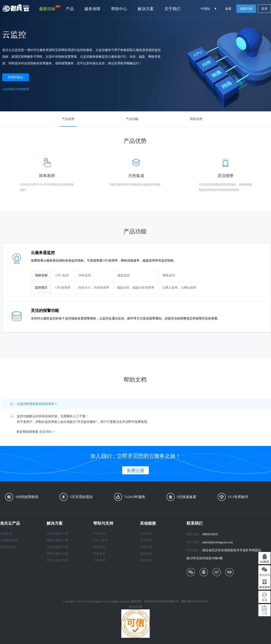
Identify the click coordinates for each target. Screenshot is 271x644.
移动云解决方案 (58, 560)
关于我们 (172, 9)
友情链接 (146, 554)
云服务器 (6, 534)
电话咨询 (265, 587)
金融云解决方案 (58, 547)
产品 (70, 9)
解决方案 (146, 9)
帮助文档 (196, 119)
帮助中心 (119, 9)
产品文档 (100, 534)
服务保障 (92, 9)
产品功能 (132, 119)
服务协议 (146, 560)
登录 (264, 9)
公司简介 (146, 534)
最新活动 (50, 8)
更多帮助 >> (47, 432)
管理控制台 (16, 77)
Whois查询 (101, 540)
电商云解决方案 (58, 540)
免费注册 (246, 9)
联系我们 (146, 540)
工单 (265, 613)
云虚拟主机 (8, 547)
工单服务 (100, 560)
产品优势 (68, 119)
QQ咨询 (264, 562)
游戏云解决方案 (58, 534)
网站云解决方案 (58, 554)
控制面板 (100, 547)
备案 (228, 9)
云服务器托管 (9, 540)
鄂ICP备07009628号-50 (195, 601)
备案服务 (100, 554)
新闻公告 (146, 547)
